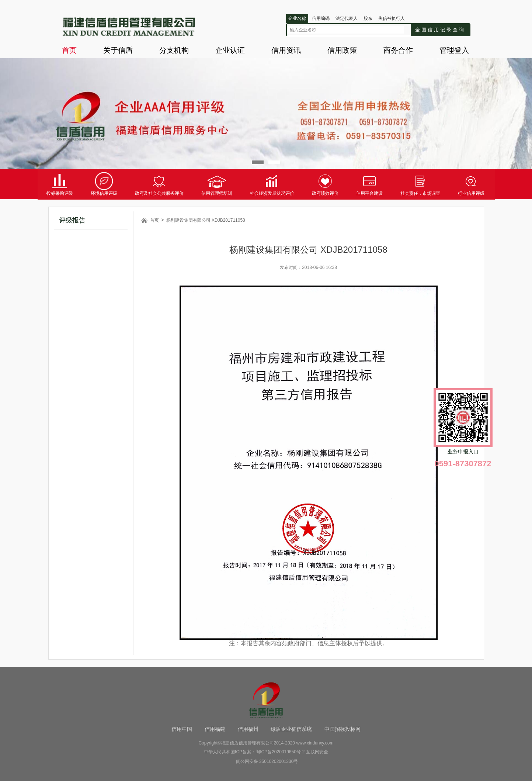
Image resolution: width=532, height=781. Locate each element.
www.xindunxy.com (315, 743)
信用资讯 (286, 50)
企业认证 (230, 50)
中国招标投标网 (343, 729)
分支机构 (174, 50)
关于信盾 (118, 50)
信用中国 (182, 729)
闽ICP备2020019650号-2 (280, 752)
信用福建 (215, 729)
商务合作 (398, 50)
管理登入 (454, 50)
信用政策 (342, 50)
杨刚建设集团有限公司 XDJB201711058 (206, 220)
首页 (69, 50)
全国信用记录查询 (440, 30)
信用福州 (248, 729)
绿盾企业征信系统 (291, 729)
